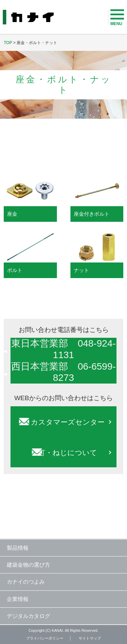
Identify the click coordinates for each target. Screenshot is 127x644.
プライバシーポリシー (45, 638)
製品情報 (18, 548)
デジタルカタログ (28, 616)
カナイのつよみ (26, 582)
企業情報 (18, 599)
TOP (8, 43)
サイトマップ (90, 638)
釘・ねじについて (68, 453)
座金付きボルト (92, 214)
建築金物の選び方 (28, 565)
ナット (81, 270)
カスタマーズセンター (68, 422)
